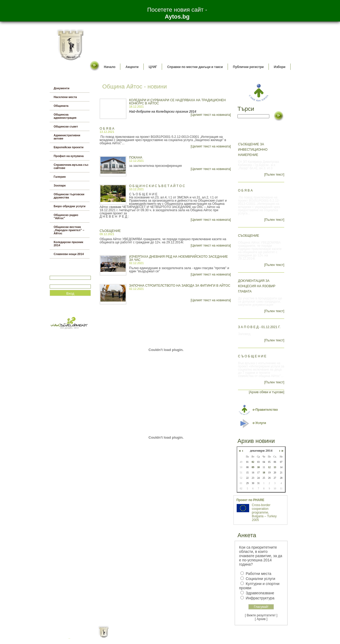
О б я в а (107, 129)
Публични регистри (248, 67)
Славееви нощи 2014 (69, 254)
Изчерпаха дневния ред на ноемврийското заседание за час (178, 258)
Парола (55, 282)
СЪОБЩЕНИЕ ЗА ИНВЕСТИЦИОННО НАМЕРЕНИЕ (253, 150)
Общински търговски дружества (69, 196)
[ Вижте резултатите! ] (261, 615)
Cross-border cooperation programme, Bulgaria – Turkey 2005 (264, 512)
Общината (61, 106)
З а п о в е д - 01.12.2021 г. (259, 327)
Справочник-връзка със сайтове (71, 166)
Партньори (175, 636)
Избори (280, 67)
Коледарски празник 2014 (68, 244)
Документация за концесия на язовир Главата (257, 286)
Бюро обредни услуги (70, 206)
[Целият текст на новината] (211, 115)
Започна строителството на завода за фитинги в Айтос (180, 286)
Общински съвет (66, 126)
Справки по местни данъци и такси (195, 67)
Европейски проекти (69, 147)
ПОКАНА (136, 158)
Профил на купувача (69, 156)
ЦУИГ (153, 67)
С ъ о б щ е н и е (252, 356)
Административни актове (67, 137)
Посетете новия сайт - (177, 13)
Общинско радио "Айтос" (66, 217)
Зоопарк (60, 185)
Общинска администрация (65, 116)
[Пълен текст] (274, 175)
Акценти (132, 67)
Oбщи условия (149, 636)
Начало (110, 67)
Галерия (60, 177)
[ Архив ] (261, 619)
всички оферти (69, 639)
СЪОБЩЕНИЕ (110, 231)
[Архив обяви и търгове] (267, 392)
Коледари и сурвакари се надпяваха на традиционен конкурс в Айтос (177, 102)
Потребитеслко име (65, 274)
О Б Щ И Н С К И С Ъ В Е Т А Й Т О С (157, 186)
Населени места (65, 97)
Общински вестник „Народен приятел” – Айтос (69, 230)
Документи (61, 88)
